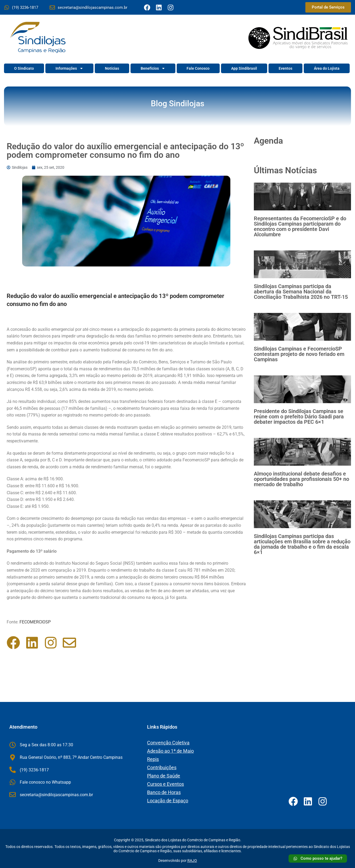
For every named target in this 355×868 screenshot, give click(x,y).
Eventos (285, 68)
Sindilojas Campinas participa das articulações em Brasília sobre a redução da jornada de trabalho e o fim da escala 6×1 (302, 544)
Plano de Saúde (164, 776)
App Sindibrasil (244, 68)
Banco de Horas (164, 792)
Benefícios (153, 68)
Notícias (112, 68)
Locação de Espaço (168, 801)
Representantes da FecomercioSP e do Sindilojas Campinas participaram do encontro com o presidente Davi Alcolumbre (300, 226)
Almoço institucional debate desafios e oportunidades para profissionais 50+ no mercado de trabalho (301, 479)
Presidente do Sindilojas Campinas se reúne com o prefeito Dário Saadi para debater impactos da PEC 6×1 (299, 417)
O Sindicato (24, 68)
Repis (153, 759)
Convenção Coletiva (168, 743)
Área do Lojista (327, 68)
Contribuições (162, 767)
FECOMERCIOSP (35, 622)
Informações (69, 68)
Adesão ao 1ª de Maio (170, 751)
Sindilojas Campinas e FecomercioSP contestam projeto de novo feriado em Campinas (299, 354)
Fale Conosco (198, 68)
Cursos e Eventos (165, 784)
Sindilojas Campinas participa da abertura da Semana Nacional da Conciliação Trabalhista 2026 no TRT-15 (301, 292)
